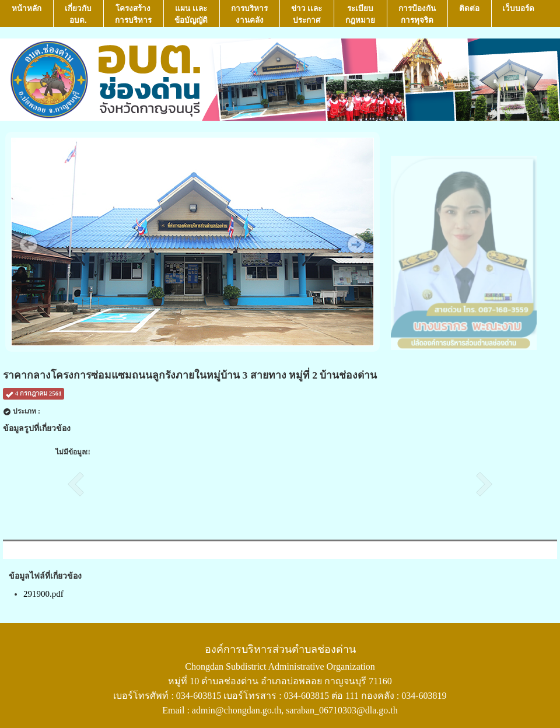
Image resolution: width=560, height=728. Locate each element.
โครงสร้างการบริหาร (133, 14)
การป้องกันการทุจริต (417, 14)
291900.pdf (43, 594)
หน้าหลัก (27, 14)
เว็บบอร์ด (518, 14)
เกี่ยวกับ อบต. (78, 14)
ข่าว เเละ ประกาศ (307, 14)
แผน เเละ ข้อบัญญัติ (191, 14)
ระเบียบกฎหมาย (360, 14)
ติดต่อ (469, 14)
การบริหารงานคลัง (249, 14)
